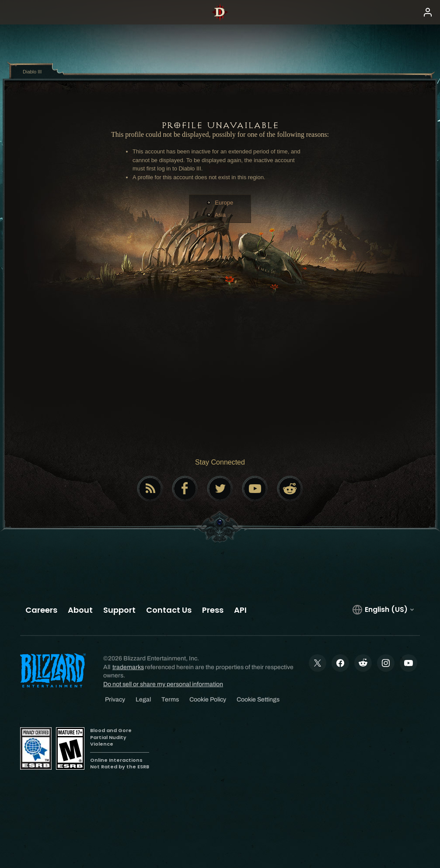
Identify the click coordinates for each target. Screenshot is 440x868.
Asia (220, 215)
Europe (224, 203)
